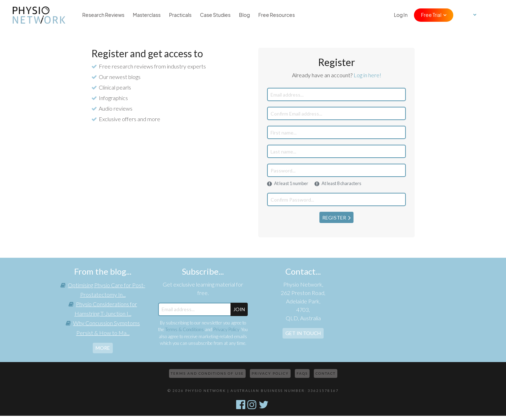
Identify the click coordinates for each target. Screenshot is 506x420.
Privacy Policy (226, 329)
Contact (326, 373)
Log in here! (367, 75)
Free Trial (431, 15)
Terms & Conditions (184, 329)
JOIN (239, 309)
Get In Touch (303, 333)
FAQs (302, 373)
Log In (401, 15)
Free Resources (277, 15)
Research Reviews (103, 15)
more (103, 348)
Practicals (180, 15)
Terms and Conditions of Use (207, 373)
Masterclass (147, 15)
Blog (244, 15)
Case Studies (215, 15)
